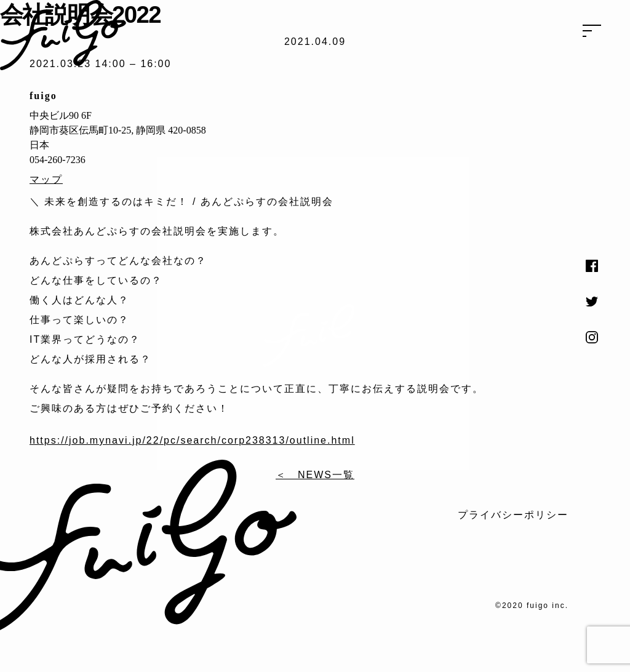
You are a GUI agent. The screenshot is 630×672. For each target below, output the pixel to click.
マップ (46, 180)
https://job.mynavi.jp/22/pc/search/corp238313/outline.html (192, 440)
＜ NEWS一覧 (315, 475)
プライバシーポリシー (513, 515)
